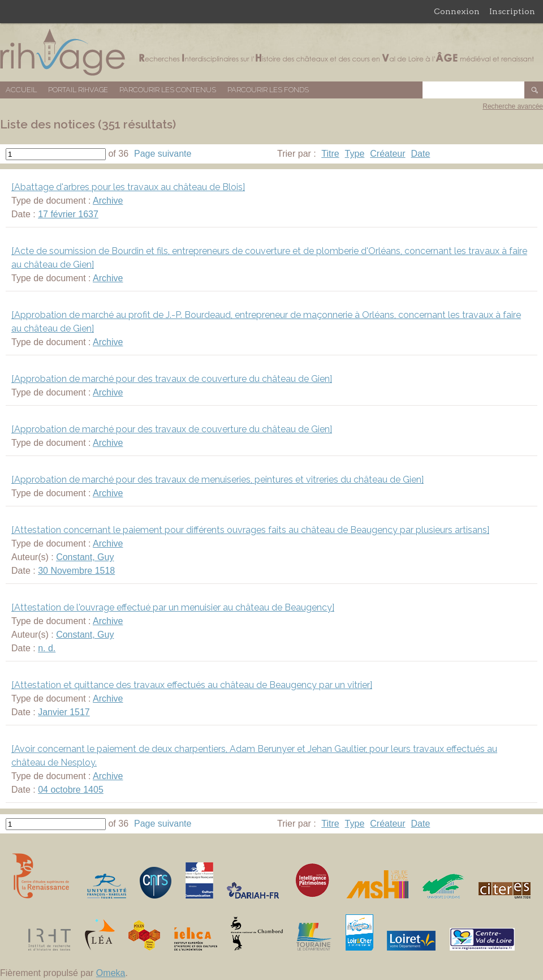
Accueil (21, 90)
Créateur (387, 154)
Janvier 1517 (64, 712)
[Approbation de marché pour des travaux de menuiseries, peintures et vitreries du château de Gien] (217, 480)
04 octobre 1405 (71, 790)
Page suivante (163, 154)
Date (421, 154)
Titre (330, 154)
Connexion (457, 11)
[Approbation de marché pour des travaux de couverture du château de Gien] (172, 379)
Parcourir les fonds (268, 90)
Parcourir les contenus (168, 90)
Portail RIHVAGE (78, 90)
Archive (108, 201)
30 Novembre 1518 (76, 571)
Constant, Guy (85, 557)
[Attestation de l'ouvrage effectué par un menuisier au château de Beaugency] (173, 607)
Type (355, 154)
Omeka (111, 973)
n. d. (47, 648)
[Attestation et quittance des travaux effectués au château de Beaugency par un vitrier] (192, 685)
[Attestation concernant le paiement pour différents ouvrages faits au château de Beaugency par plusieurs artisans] (250, 530)
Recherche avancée (513, 106)
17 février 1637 (68, 214)
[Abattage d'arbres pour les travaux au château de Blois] (128, 187)
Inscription (512, 11)
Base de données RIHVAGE (271, 52)
